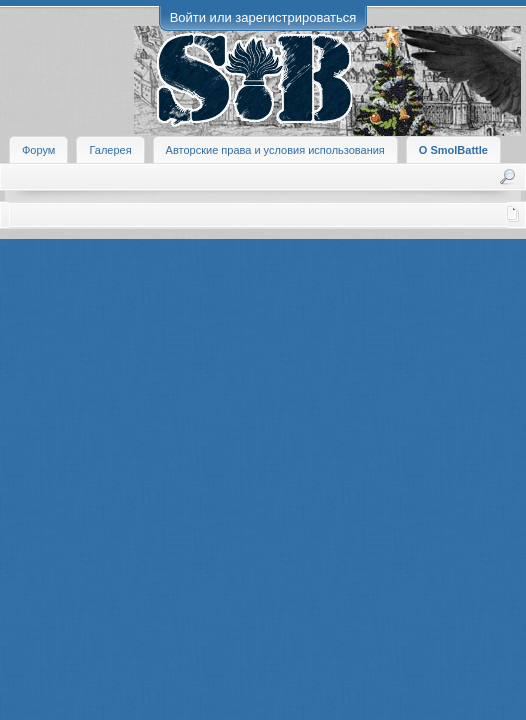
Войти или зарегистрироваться (263, 17)
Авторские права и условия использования (275, 150)
